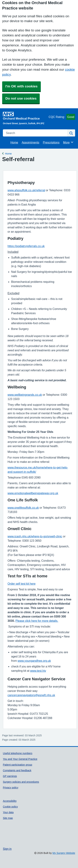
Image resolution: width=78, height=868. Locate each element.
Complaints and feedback (17, 770)
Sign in (7, 849)
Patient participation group (18, 765)
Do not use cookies (21, 98)
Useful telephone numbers (18, 753)
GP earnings (10, 776)
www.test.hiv (38, 671)
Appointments (31, 142)
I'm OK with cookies (21, 86)
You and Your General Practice (20, 759)
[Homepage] (25, 116)
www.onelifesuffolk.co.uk (23, 508)
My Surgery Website (64, 853)
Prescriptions (51, 142)
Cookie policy (10, 807)
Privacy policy (11, 788)
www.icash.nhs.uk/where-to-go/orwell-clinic (35, 536)
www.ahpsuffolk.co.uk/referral (26, 190)
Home (14, 142)
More (68, 142)
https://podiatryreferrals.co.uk (26, 246)
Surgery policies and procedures (21, 782)
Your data (8, 812)
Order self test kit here (22, 584)
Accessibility (10, 801)
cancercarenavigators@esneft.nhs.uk (31, 695)
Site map (8, 818)
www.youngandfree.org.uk (34, 661)
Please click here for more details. (37, 621)
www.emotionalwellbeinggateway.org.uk (33, 493)
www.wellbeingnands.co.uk (25, 395)
